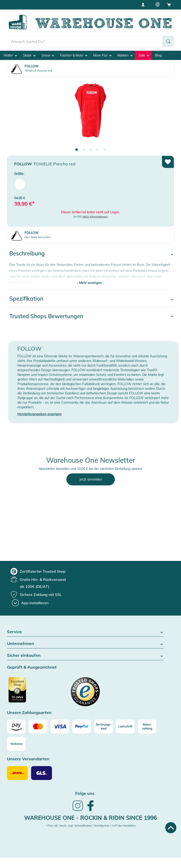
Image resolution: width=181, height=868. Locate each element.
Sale (144, 55)
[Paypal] (82, 726)
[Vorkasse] (16, 744)
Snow (48, 55)
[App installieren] (30, 603)
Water (10, 55)
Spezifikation (26, 299)
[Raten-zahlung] (147, 726)
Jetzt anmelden (91, 479)
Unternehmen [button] (85, 644)
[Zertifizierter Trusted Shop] (26, 692)
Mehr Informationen (95, 216)
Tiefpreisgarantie (92, 5)
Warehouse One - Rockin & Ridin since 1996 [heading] (90, 818)
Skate (29, 55)
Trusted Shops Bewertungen (46, 316)
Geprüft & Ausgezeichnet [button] (32, 667)
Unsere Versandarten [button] (28, 759)
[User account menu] (145, 4)
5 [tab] (104, 150)
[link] (78, 810)
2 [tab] (84, 150)
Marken (125, 55)
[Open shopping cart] (169, 4)
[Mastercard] (38, 726)
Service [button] (85, 632)
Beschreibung (27, 253)
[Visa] (60, 726)
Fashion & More (74, 55)
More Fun (102, 55)
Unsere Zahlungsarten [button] (29, 713)
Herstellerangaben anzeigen (39, 414)
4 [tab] (97, 150)
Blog (158, 55)
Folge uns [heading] (85, 793)
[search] (85, 41)
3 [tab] (90, 150)
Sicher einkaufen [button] (85, 656)
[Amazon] (16, 726)
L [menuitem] (20, 184)
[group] (38, 571)
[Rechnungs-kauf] (103, 726)
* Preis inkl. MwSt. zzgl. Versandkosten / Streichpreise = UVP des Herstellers (90, 826)
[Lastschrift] (125, 726)
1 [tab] (77, 150)
